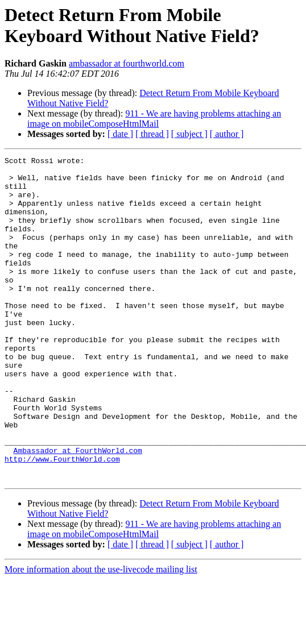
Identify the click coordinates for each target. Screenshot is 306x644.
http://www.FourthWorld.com (62, 520)
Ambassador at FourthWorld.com (78, 510)
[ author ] (227, 134)
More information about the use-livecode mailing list (101, 634)
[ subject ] (189, 134)
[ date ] (120, 134)
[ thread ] (152, 134)
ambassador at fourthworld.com (127, 63)
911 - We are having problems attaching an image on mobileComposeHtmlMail (154, 119)
